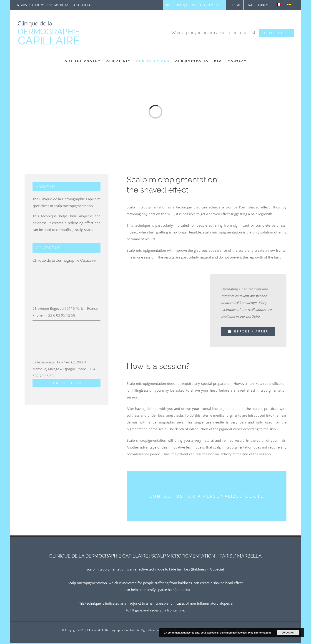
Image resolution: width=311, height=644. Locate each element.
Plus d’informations (260, 633)
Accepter (288, 633)
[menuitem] (194, 5)
